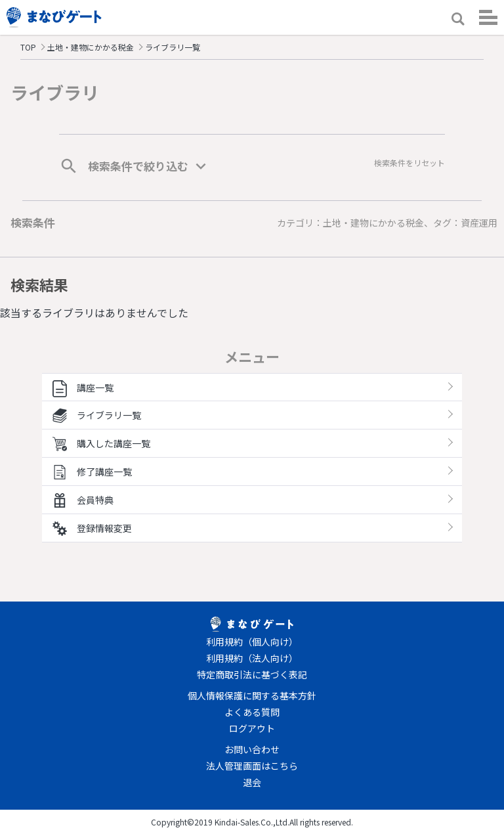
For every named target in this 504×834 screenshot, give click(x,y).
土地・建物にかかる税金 (91, 47)
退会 (252, 782)
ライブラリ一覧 (97, 415)
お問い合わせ (252, 749)
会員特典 (83, 500)
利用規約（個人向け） (252, 642)
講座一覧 (83, 387)
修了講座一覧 (92, 472)
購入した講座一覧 (101, 443)
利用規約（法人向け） (252, 658)
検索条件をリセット (409, 163)
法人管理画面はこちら (252, 766)
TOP (28, 47)
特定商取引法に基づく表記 (252, 674)
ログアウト (252, 728)
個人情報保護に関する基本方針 (252, 695)
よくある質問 (252, 712)
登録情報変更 (92, 528)
